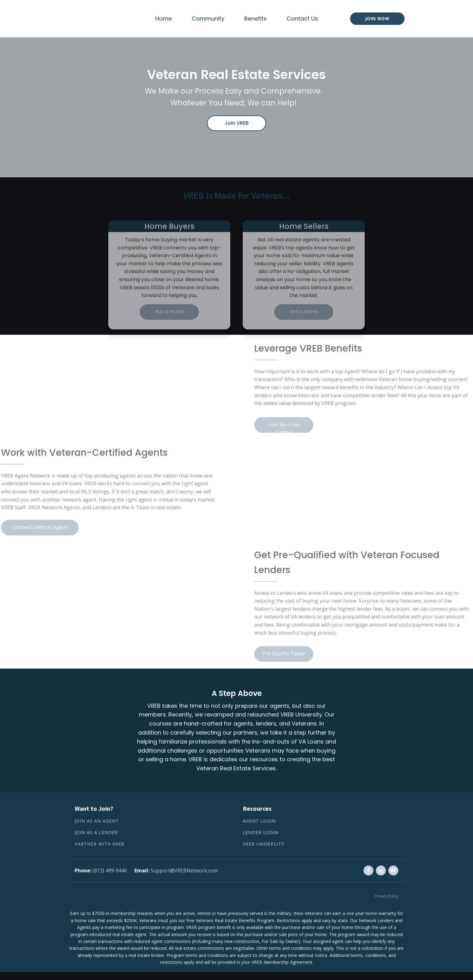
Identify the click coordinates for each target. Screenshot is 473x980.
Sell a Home (304, 324)
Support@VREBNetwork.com (184, 870)
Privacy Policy (386, 896)
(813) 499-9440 (110, 870)
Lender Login (261, 833)
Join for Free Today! (296, 427)
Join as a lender (96, 833)
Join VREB (236, 123)
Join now (377, 19)
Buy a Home (169, 324)
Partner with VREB (100, 844)
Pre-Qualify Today (297, 653)
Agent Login (259, 821)
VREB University (263, 844)
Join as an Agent (97, 821)
